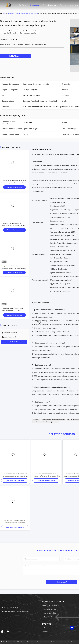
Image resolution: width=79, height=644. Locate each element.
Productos (35, 5)
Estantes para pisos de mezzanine (54, 420)
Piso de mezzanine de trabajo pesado (45, 422)
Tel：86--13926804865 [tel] (10, 608)
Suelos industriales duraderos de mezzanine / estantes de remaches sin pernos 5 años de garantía (46, 475)
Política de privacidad (8, 642)
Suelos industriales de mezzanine (27, 14)
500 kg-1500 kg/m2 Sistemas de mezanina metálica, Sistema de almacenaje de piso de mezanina (15, 522)
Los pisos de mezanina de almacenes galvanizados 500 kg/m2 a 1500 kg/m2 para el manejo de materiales (15, 475)
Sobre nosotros (49, 5)
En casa (23, 5)
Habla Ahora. (15, 56)
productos (11, 14)
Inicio (4, 14)
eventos (63, 5)
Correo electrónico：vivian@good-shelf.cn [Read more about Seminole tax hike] (16, 611)
